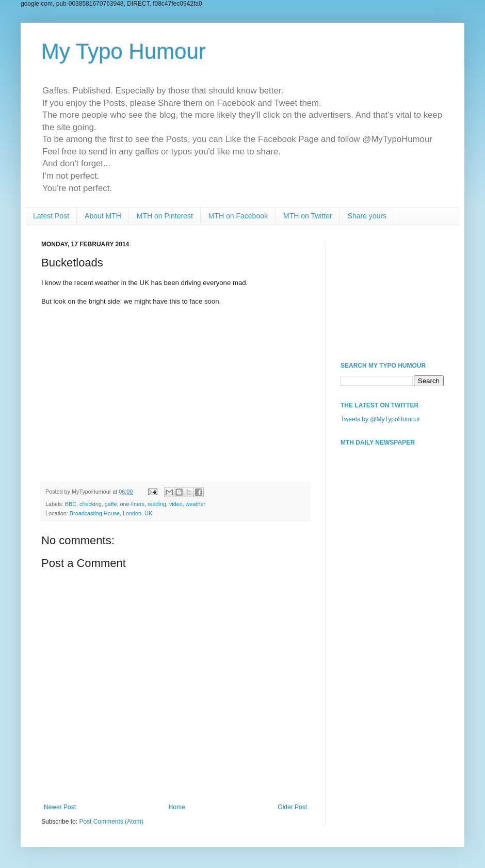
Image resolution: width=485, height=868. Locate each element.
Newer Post (60, 807)
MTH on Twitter (308, 216)
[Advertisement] (392, 292)
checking (91, 504)
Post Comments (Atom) (111, 822)
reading (157, 504)
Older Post (292, 807)
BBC (71, 504)
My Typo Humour (124, 51)
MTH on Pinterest (165, 216)
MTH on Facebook (238, 216)
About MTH (103, 216)
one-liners (132, 504)
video (176, 504)
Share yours (367, 216)
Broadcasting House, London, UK (111, 513)
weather (196, 504)
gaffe (111, 504)
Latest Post (51, 216)
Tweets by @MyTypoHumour (380, 419)
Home (177, 807)
